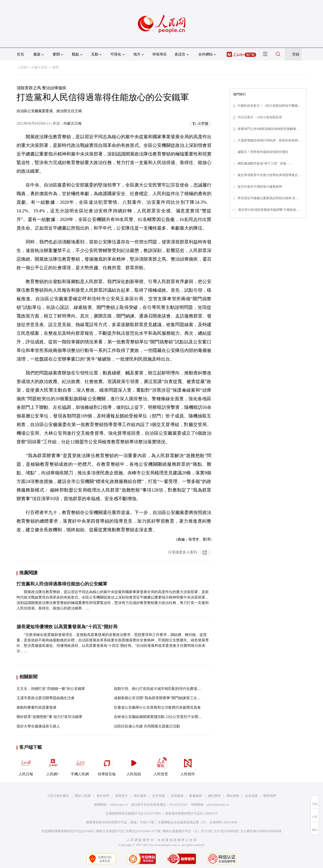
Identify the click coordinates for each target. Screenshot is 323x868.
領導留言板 (107, 766)
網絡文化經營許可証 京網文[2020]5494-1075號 (128, 831)
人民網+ (53, 766)
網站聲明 (214, 796)
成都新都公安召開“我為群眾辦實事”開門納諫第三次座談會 (161, 698)
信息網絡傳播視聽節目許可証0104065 (68, 831)
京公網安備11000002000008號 (261, 831)
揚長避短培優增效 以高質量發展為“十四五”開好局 (67, 627)
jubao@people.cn (218, 805)
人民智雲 (161, 766)
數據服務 (196, 796)
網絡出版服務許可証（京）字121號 (187, 831)
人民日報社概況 (58, 796)
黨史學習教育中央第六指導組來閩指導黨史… (269, 175)
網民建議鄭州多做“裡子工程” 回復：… (265, 164)
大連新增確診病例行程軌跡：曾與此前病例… (269, 140)
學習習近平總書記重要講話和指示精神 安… (268, 198)
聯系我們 (270, 796)
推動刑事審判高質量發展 (36, 707)
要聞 (56, 67)
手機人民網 (80, 766)
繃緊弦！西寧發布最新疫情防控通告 (263, 152)
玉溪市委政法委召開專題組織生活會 (46, 698)
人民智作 (188, 766)
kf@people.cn (119, 805)
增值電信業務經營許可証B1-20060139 (191, 813)
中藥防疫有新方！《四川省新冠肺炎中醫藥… (269, 106)
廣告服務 (140, 796)
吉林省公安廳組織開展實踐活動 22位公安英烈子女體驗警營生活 (165, 717)
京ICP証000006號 (226, 831)
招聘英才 (121, 796)
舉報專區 (160, 54)
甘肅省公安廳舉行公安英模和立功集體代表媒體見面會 (157, 707)
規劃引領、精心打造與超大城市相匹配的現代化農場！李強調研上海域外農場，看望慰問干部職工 (192, 689)
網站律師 (233, 796)
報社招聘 (103, 796)
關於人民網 (83, 796)
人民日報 (26, 766)
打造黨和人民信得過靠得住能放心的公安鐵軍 (62, 584)
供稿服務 (177, 796)
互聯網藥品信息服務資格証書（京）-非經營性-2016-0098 (197, 822)
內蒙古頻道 (39, 67)
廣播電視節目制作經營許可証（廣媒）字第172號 (120, 822)
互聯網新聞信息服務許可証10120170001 (133, 813)
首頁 (20, 54)
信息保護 (251, 796)
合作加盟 (159, 796)
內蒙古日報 (73, 123)
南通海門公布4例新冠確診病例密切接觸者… (268, 129)
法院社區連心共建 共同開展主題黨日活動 (147, 726)
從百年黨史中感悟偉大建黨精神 (260, 187)
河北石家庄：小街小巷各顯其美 (260, 117)
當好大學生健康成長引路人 (38, 726)
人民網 (22, 67)
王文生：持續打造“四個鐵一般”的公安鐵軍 (51, 689)
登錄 (296, 54)
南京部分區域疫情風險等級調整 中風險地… (269, 210)
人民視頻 (134, 766)
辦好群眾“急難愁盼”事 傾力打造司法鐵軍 (49, 717)
